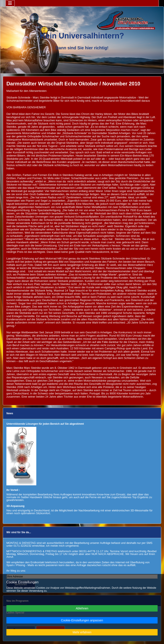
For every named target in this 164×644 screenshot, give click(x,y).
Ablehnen (82, 608)
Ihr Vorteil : (13, 490)
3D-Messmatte (140, 510)
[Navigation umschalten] (10, 3)
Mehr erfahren (82, 632)
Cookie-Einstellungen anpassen (82, 620)
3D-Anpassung (15, 506)
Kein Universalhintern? (82, 36)
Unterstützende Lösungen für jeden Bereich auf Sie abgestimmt (45, 424)
